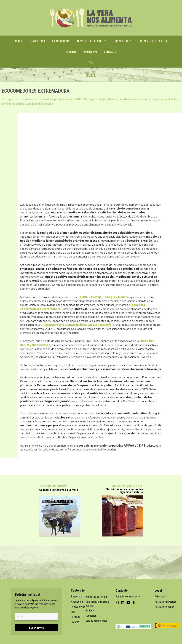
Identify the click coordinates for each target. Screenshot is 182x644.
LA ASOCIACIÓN (61, 41)
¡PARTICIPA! (90, 52)
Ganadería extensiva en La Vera (59, 490)
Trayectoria (77, 597)
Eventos (75, 622)
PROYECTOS (125, 41)
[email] (36, 617)
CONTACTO (110, 52)
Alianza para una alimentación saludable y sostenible (78, 325)
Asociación (77, 602)
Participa (76, 617)
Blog (73, 612)
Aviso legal (160, 597)
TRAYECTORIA (37, 41)
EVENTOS (71, 52)
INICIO (19, 41)
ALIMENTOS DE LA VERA (153, 41)
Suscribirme (36, 628)
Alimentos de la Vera (96, 597)
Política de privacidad (166, 602)
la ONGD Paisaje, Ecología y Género (104, 297)
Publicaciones (78, 607)
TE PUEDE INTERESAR (93, 41)
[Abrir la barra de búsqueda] (91, 62)
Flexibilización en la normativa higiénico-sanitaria (124, 491)
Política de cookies (165, 607)
